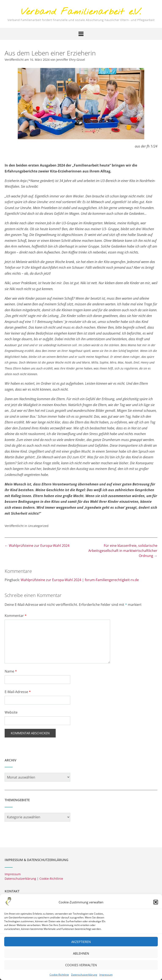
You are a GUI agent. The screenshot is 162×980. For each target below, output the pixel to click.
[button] (156, 905)
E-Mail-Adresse (18, 692)
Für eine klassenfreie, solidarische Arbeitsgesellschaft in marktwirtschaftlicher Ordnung (123, 551)
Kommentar (16, 616)
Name (11, 671)
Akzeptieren (81, 944)
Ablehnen (81, 956)
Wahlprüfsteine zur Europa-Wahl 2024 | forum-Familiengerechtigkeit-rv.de (80, 580)
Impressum (106, 977)
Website (11, 712)
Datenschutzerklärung (84, 977)
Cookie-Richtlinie (59, 977)
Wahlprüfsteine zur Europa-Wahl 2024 (37, 546)
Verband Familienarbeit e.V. (81, 12)
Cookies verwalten (81, 968)
